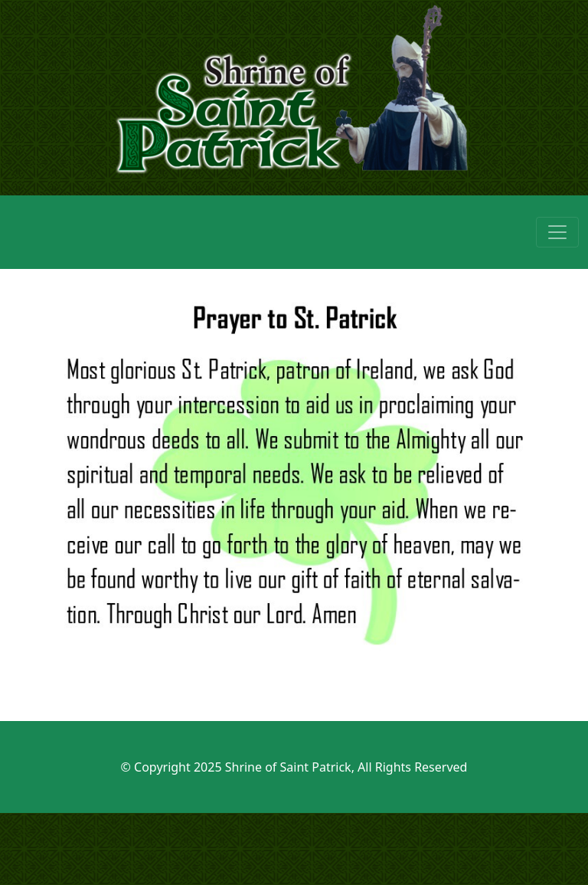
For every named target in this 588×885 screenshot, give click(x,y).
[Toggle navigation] (557, 232)
